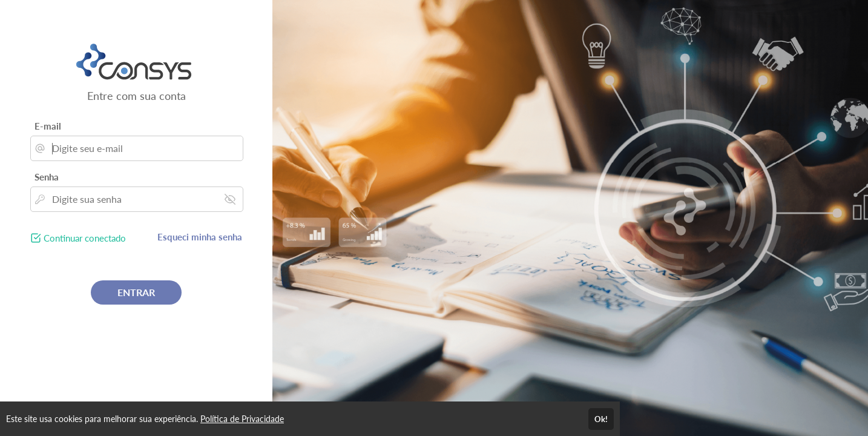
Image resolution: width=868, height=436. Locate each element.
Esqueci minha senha (200, 237)
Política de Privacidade (242, 419)
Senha (47, 177)
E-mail (48, 126)
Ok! (601, 419)
